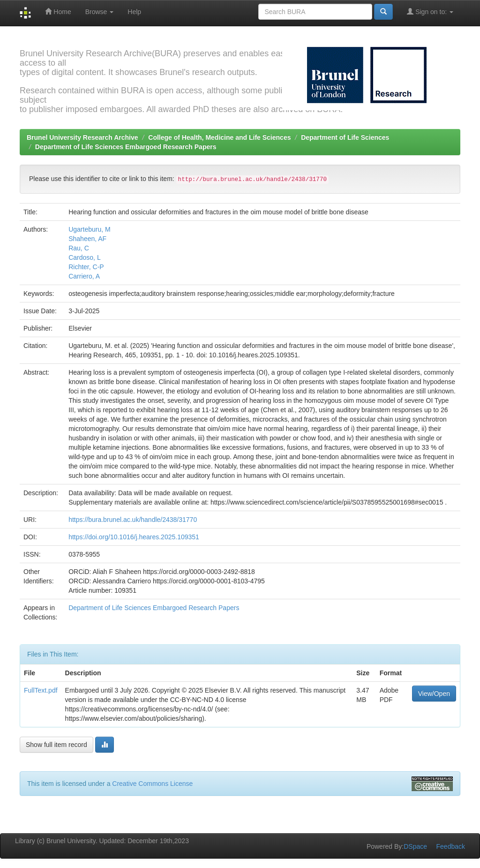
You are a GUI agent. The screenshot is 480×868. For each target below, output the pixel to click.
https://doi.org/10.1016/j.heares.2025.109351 (134, 537)
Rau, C (79, 248)
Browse (100, 12)
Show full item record (56, 745)
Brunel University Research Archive (82, 137)
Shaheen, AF (87, 239)
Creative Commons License (152, 784)
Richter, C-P (86, 267)
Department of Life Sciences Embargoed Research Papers (126, 147)
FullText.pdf (41, 690)
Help (134, 12)
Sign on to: (430, 11)
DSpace (415, 846)
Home (58, 11)
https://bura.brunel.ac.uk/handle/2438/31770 (133, 520)
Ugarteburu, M (89, 229)
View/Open (434, 694)
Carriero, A (84, 276)
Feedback (451, 846)
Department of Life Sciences (345, 137)
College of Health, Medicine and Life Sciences (219, 137)
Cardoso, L (84, 257)
